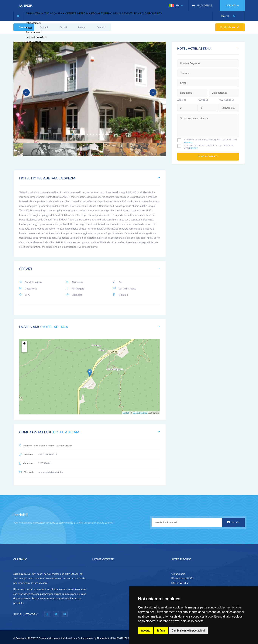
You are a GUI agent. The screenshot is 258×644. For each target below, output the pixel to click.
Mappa (82, 27)
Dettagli (44, 27)
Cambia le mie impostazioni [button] (188, 631)
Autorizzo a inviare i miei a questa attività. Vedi (211, 141)
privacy (188, 142)
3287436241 (45, 463)
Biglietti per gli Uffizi (183, 579)
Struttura (24, 27)
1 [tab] (73, 134)
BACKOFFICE (205, 6)
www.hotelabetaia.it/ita (51, 472)
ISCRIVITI (232, 5)
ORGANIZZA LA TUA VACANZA (48, 16)
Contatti (101, 27)
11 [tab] (103, 134)
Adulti (182, 100)
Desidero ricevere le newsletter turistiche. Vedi (209, 147)
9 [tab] (97, 134)
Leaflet (126, 413)
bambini (203, 100)
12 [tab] (106, 134)
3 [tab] (79, 134)
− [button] (24, 350)
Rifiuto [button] (161, 631)
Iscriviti (233, 522)
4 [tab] (82, 134)
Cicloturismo (178, 574)
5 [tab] (85, 134)
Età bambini (226, 100)
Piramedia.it (103, 638)
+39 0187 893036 (48, 455)
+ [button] (24, 344)
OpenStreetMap (140, 413)
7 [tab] (91, 134)
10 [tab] (100, 134)
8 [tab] (94, 134)
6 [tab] (88, 134)
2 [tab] (76, 134)
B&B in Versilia (180, 583)
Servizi (63, 27)
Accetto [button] (146, 631)
